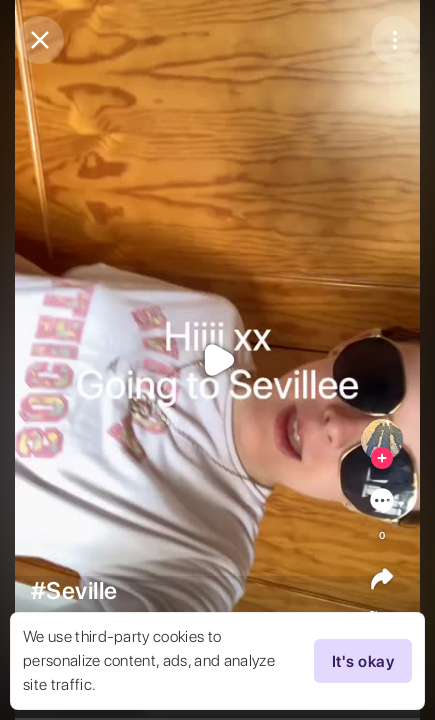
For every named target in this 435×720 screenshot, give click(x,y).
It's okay (363, 661)
